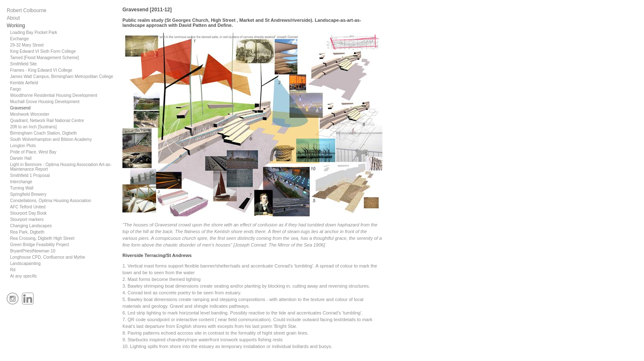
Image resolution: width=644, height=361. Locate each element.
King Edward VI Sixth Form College (43, 51)
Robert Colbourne (27, 10)
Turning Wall (22, 188)
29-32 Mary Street (27, 45)
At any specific (23, 276)
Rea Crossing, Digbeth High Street (42, 238)
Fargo (16, 89)
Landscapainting (25, 264)
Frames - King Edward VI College (41, 70)
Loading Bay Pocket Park (34, 32)
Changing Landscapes (31, 226)
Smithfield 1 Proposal (30, 175)
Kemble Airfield (24, 83)
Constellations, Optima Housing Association (51, 201)
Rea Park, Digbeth (27, 232)
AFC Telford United (28, 207)
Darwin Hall (21, 158)
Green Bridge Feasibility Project (40, 245)
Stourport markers (27, 219)
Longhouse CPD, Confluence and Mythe (48, 257)
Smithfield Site (23, 64)
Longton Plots (23, 146)
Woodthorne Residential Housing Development (54, 95)
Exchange (19, 39)
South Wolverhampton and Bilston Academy (51, 139)
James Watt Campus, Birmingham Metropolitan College (62, 77)
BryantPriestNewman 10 (33, 251)
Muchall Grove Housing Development (45, 102)
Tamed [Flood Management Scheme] (44, 58)
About (13, 18)
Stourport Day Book (28, 213)
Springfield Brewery (28, 194)
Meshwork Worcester (30, 114)
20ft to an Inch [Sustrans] (33, 127)
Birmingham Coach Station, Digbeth (43, 133)
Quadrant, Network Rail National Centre (47, 121)
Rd (13, 270)
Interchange (21, 182)
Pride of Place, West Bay (33, 152)
